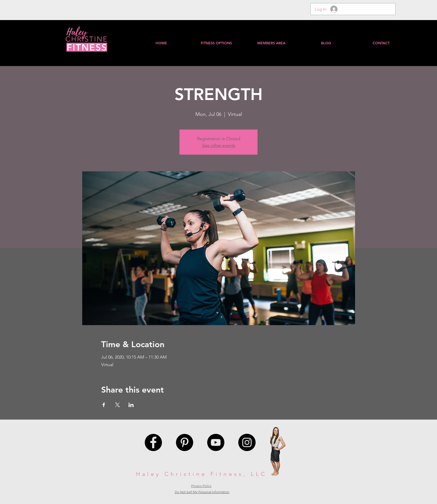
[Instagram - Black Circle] (247, 442)
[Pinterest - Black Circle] (184, 442)
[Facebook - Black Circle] (153, 442)
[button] (271, 43)
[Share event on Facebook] (104, 405)
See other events (219, 145)
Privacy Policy (201, 486)
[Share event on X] (117, 405)
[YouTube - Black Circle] (216, 442)
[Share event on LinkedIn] (131, 405)
